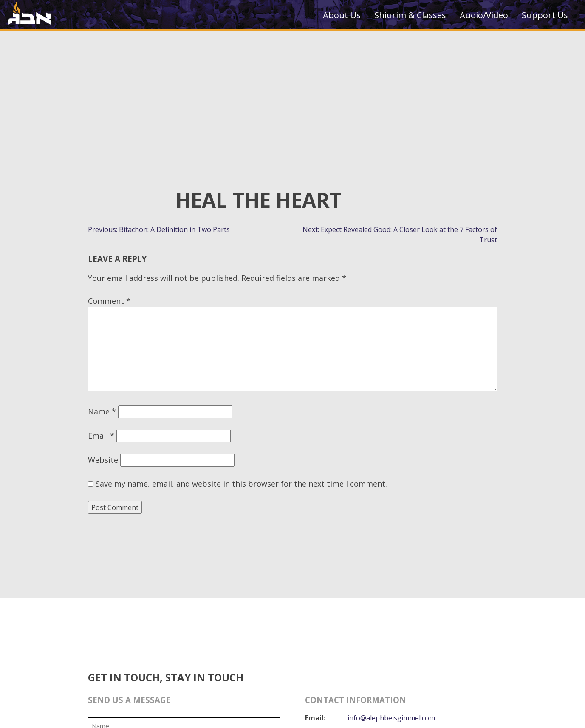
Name (102, 411)
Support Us (545, 15)
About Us (342, 15)
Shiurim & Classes (410, 15)
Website (103, 460)
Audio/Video (484, 15)
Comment (109, 301)
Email (101, 436)
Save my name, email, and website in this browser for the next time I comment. (241, 484)
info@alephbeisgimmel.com (391, 718)
